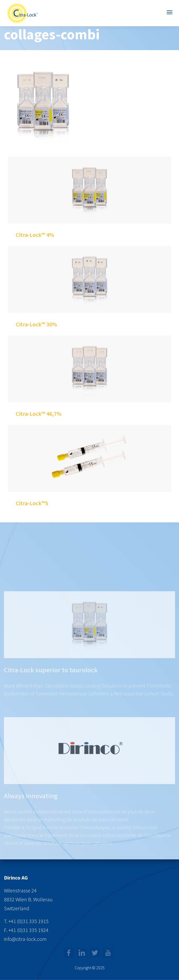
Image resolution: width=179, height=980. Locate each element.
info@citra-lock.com (25, 939)
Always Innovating (31, 805)
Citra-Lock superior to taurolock (51, 680)
